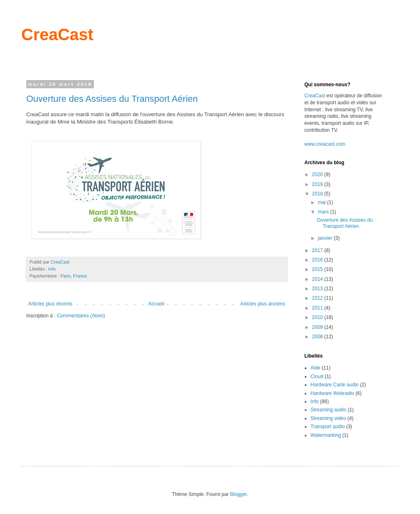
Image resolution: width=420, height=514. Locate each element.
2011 (318, 308)
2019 (318, 184)
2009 (318, 327)
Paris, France (74, 276)
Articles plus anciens (263, 304)
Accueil (156, 304)
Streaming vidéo (328, 418)
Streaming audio (328, 410)
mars (324, 212)
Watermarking (326, 435)
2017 (318, 250)
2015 (318, 269)
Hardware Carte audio (334, 385)
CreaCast (57, 34)
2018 (318, 194)
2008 (318, 337)
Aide (315, 368)
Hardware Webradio (332, 393)
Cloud (317, 376)
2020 (318, 174)
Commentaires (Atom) (81, 316)
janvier (326, 238)
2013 (318, 289)
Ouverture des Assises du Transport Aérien (112, 99)
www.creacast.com (325, 144)
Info (52, 269)
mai (323, 202)
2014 (318, 279)
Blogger (239, 494)
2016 (318, 260)
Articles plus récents (50, 304)
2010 (318, 317)
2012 (318, 298)
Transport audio (328, 427)
